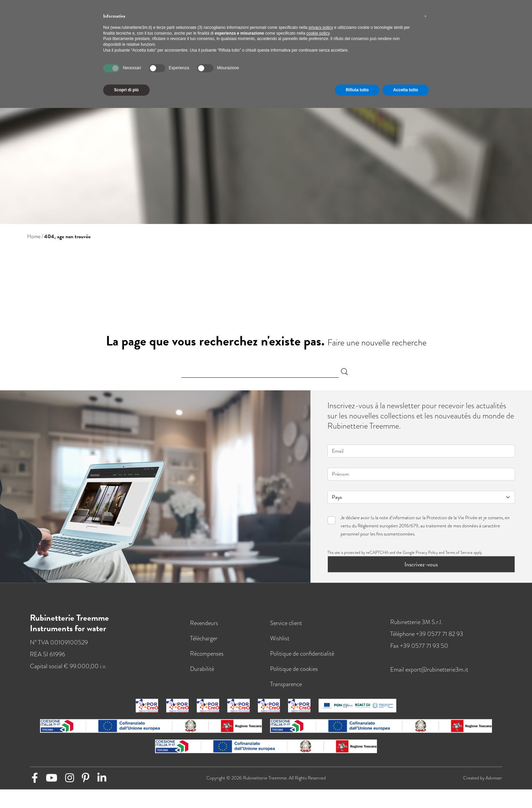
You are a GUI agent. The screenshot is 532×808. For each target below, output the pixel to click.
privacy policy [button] (321, 27)
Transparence (286, 688)
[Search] (260, 372)
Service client (286, 627)
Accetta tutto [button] (406, 90)
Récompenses (207, 657)
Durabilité (202, 672)
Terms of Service (459, 556)
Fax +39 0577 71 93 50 (419, 649)
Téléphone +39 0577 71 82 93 (427, 637)
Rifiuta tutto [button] (357, 90)
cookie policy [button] (318, 33)
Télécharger (204, 642)
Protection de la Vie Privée (452, 521)
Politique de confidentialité (302, 657)
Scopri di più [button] (126, 90)
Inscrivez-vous (421, 568)
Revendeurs (204, 627)
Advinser (494, 782)
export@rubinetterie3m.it (437, 673)
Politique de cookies (294, 672)
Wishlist (280, 642)
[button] (425, 16)
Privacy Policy (427, 556)
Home (34, 237)
